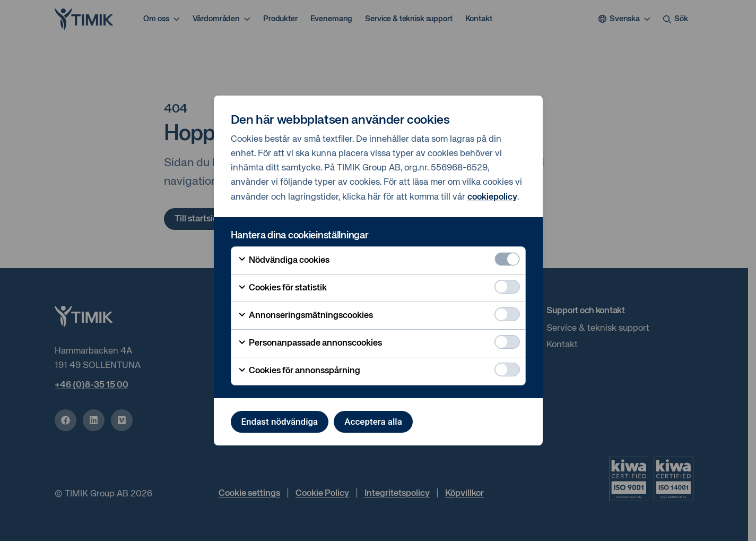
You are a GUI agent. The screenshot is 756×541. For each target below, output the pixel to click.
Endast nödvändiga (280, 422)
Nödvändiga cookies (284, 260)
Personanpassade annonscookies (310, 344)
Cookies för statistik (282, 288)
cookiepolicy (492, 197)
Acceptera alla (373, 422)
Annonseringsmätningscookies (305, 316)
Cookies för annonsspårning (299, 371)
